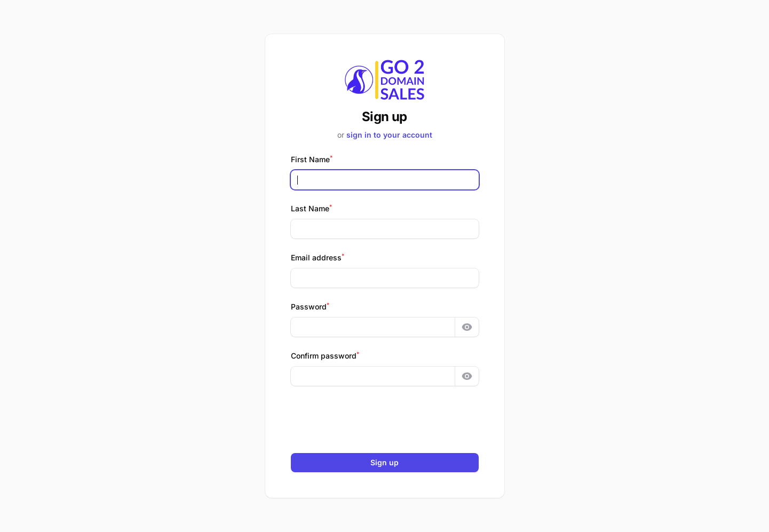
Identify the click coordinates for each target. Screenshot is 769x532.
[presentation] (385, 419)
